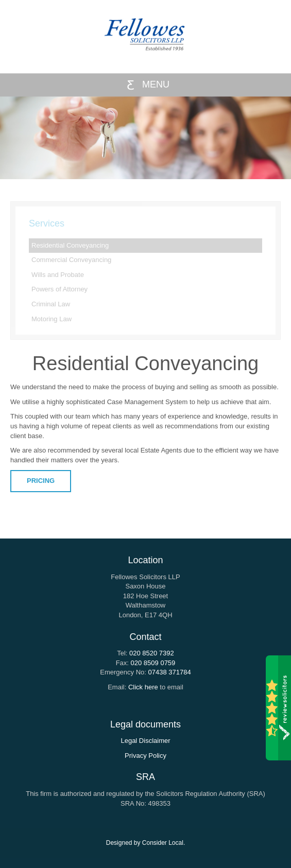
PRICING (41, 481)
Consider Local (163, 843)
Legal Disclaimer (145, 741)
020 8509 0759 (153, 663)
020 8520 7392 (152, 653)
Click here (143, 687)
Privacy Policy (145, 756)
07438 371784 (170, 672)
